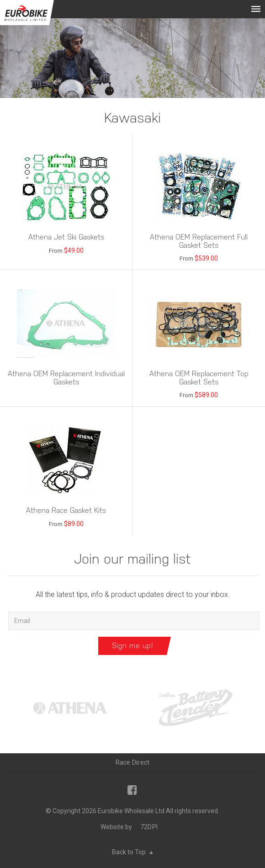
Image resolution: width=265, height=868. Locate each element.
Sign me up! (133, 646)
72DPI (149, 827)
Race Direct (133, 762)
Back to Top (132, 852)
